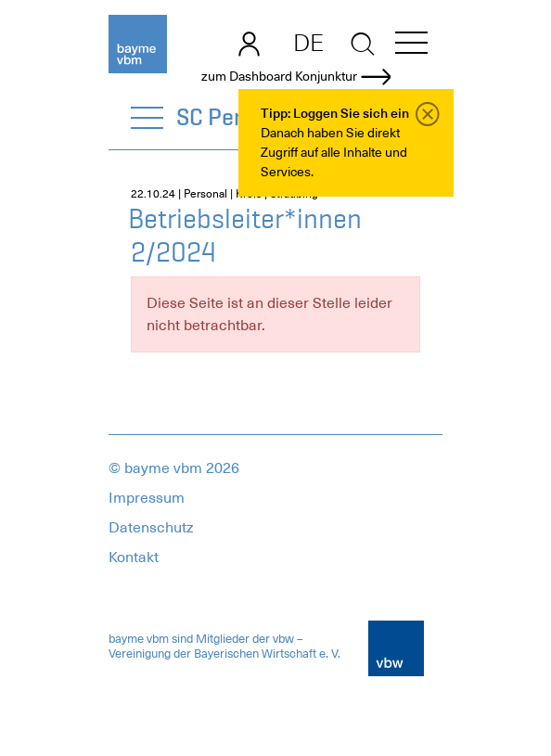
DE (308, 43)
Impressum (147, 498)
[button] (411, 46)
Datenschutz (151, 528)
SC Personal (237, 117)
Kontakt (134, 557)
